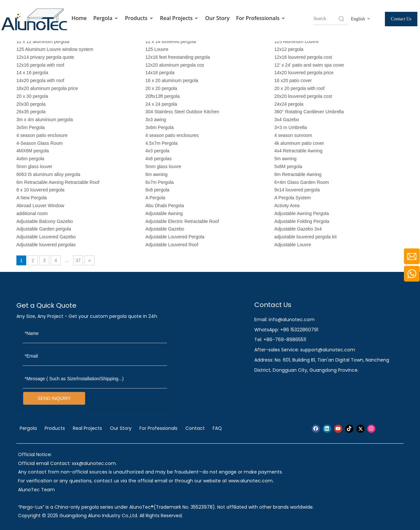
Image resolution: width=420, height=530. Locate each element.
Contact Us (401, 19)
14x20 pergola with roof (40, 80)
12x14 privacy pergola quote (45, 57)
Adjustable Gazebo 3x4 (298, 229)
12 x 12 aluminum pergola (43, 41)
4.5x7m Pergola (161, 143)
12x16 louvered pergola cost (303, 57)
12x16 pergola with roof (40, 65)
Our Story (217, 18)
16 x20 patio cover (293, 80)
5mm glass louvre (163, 166)
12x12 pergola (289, 49)
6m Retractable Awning (298, 174)
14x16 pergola (160, 73)
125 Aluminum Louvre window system (55, 49)
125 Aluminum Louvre (296, 41)
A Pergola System (293, 198)
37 (78, 260)
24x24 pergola (289, 104)
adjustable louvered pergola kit (305, 237)
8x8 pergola (157, 190)
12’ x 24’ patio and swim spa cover (309, 65)
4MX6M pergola (33, 151)
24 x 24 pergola (161, 104)
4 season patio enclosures (172, 135)
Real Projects (179, 18)
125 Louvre (157, 49)
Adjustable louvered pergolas (46, 245)
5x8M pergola (288, 166)
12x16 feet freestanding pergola (178, 57)
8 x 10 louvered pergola (40, 190)
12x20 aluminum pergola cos (175, 65)
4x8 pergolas (158, 159)
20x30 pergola (31, 104)
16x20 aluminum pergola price (47, 88)
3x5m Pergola (31, 127)
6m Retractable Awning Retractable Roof (58, 182)
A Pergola (155, 198)
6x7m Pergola (159, 182)
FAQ (217, 428)
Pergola (106, 18)
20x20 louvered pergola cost (303, 96)
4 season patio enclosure (42, 135)
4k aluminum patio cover (299, 143)
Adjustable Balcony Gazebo (45, 221)
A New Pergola (32, 198)
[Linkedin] (327, 429)
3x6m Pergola (159, 127)
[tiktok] (349, 429)
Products (139, 18)
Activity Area (287, 206)
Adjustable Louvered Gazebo (46, 237)
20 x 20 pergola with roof (299, 88)
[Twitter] (360, 429)
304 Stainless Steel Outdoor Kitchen (182, 112)
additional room (32, 213)
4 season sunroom (293, 135)
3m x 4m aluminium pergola (45, 120)
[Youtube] (338, 429)
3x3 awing (156, 120)
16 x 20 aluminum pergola (172, 80)
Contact (195, 428)
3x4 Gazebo (287, 120)
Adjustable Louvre (293, 245)
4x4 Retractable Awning (298, 151)
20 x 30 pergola (32, 96)
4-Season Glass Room (40, 143)
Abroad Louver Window (40, 206)
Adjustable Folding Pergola (302, 221)
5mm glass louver (34, 166)
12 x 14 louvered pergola (171, 41)
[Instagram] (371, 429)
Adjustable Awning (164, 213)
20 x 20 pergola (161, 88)
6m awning (157, 174)
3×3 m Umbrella (291, 127)
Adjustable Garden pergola (44, 229)
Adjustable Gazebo (165, 229)
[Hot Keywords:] (342, 19)
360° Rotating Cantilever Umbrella (309, 112)
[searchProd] (325, 19)
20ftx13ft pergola (162, 96)
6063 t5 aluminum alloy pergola (48, 174)
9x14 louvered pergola (297, 190)
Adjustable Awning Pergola (302, 213)
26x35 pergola (31, 112)
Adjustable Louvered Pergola (175, 237)
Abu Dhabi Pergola (165, 206)
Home (79, 18)
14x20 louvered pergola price (304, 73)
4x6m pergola (30, 159)
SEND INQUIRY (54, 398)
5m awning (285, 159)
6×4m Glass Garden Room (302, 182)
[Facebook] (316, 429)
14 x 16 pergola (32, 73)
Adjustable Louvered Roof (172, 245)
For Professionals (261, 18)
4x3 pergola (157, 151)
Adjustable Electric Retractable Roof (182, 221)
